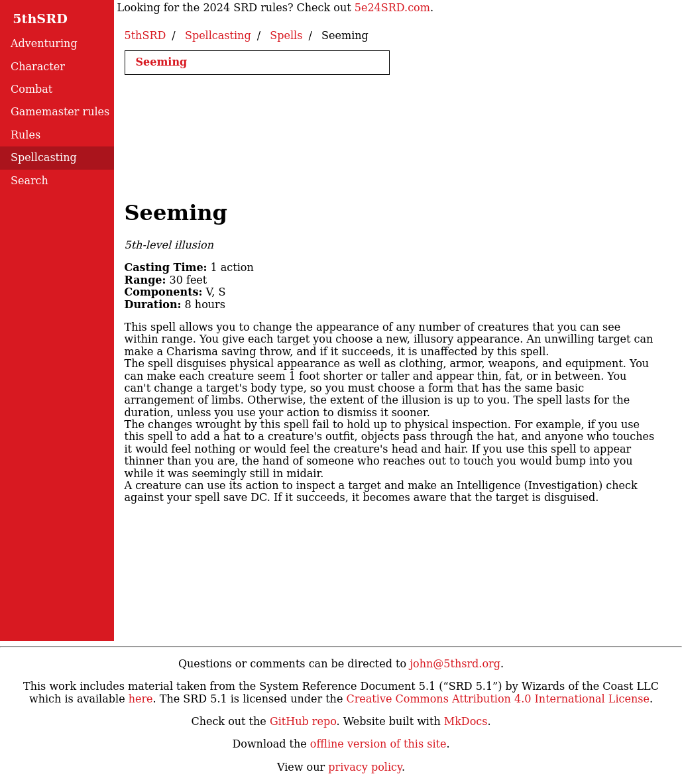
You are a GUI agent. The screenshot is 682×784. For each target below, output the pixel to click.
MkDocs (466, 721)
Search (29, 181)
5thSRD (27, 19)
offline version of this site (378, 744)
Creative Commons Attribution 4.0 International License (497, 699)
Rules (26, 135)
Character (38, 67)
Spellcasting (44, 157)
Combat (31, 89)
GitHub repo (303, 721)
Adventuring (44, 43)
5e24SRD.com (392, 8)
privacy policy (365, 767)
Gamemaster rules (60, 112)
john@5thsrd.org (455, 664)
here (141, 699)
